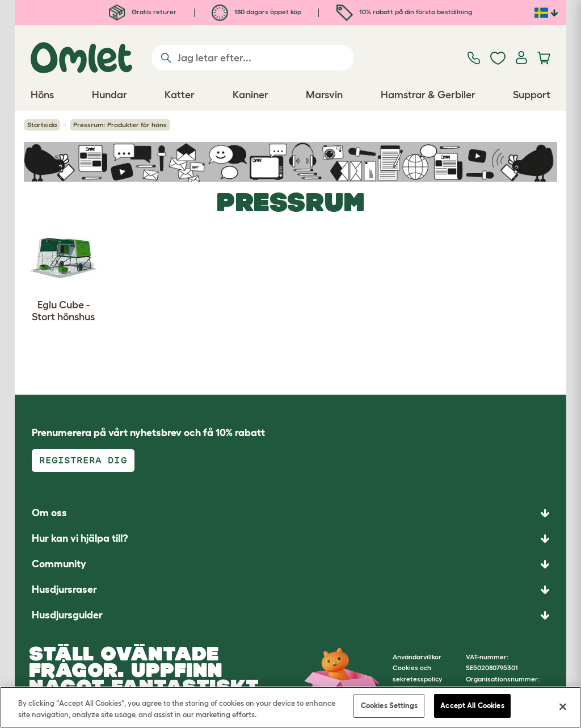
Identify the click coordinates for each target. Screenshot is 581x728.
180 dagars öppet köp (256, 12)
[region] (290, 707)
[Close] (563, 706)
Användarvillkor (417, 657)
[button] (290, 615)
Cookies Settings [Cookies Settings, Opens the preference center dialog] (389, 706)
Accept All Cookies (472, 706)
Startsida (42, 125)
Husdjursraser (64, 589)
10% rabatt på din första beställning (404, 12)
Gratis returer (143, 12)
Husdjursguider (67, 615)
